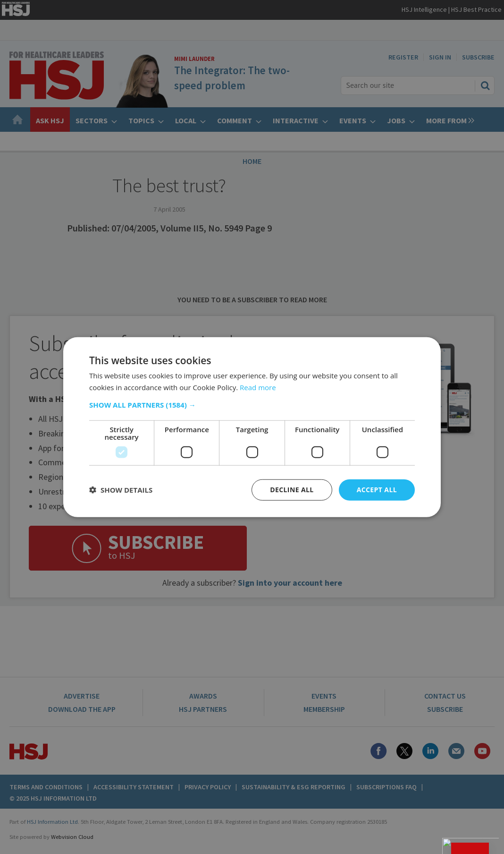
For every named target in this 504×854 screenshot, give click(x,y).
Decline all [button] (292, 490)
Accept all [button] (377, 490)
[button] (252, 405)
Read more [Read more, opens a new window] (258, 387)
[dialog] (252, 427)
